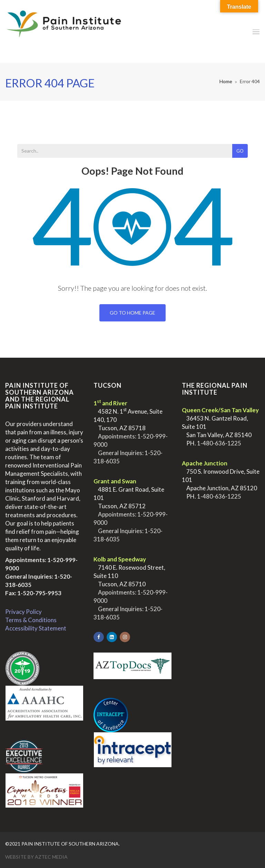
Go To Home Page (132, 313)
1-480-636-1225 (219, 443)
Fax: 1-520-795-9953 (33, 593)
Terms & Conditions (31, 620)
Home (226, 81)
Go (240, 151)
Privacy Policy (23, 612)
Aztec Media (51, 857)
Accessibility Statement (36, 628)
